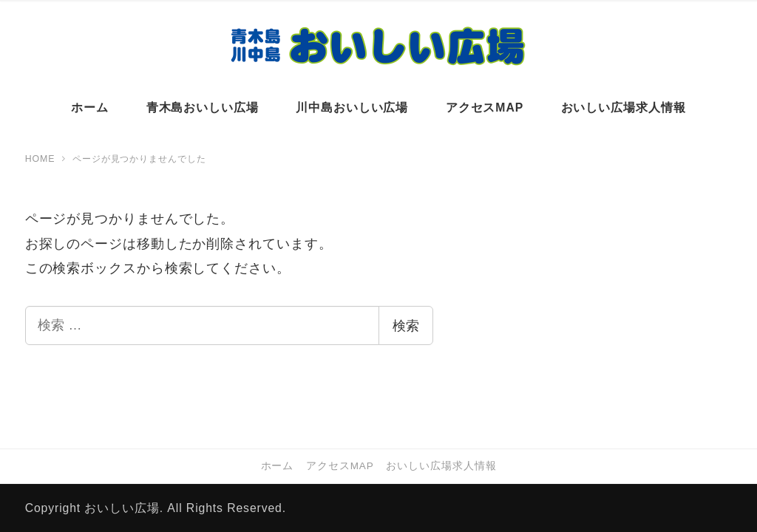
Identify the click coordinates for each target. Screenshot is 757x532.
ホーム (278, 466)
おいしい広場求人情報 (441, 466)
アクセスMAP (340, 466)
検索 (406, 326)
